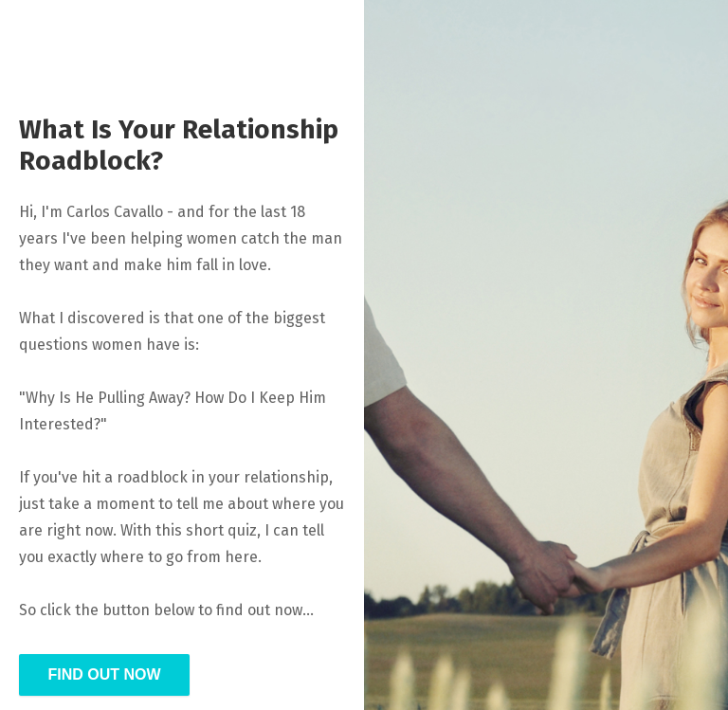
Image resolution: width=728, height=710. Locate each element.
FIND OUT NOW (104, 674)
